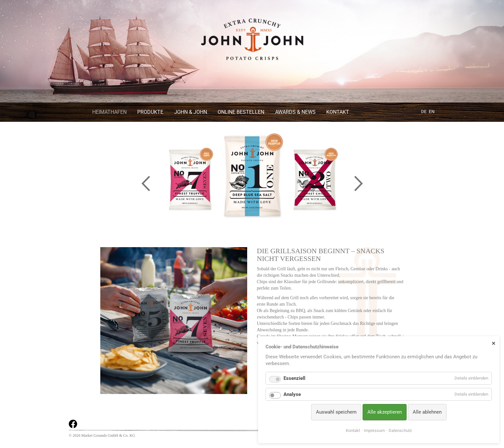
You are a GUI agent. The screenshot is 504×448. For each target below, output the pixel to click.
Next (358, 183)
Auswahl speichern (336, 412)
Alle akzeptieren (385, 412)
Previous (146, 183)
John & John (191, 112)
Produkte (150, 112)
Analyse (292, 394)
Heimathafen (109, 112)
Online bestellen (241, 112)
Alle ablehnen (427, 412)
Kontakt (338, 112)
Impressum (374, 430)
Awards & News (295, 112)
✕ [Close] (494, 343)
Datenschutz (400, 430)
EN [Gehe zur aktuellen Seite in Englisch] (432, 112)
